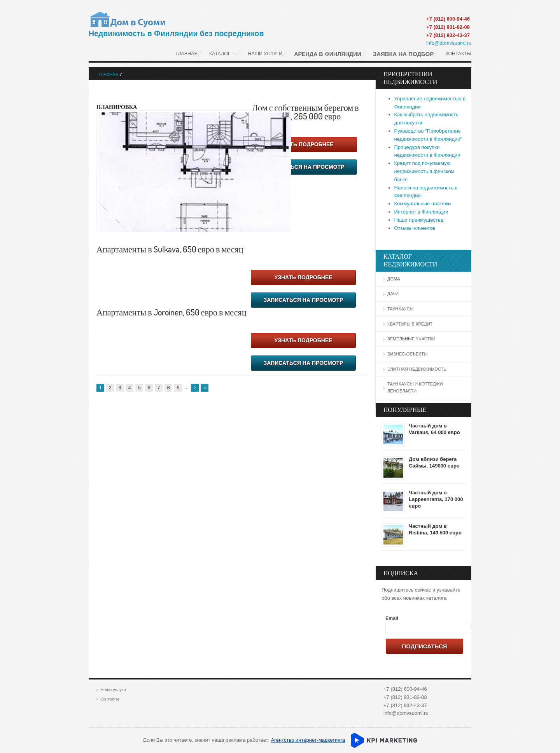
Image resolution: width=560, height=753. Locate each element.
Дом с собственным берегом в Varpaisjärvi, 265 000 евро (305, 112)
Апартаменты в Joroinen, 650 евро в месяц (171, 312)
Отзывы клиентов (415, 228)
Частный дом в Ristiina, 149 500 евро (435, 529)
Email (392, 618)
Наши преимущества (419, 220)
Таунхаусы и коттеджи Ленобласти (415, 387)
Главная (109, 74)
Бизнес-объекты (407, 354)
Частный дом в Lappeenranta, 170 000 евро (436, 499)
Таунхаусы (400, 309)
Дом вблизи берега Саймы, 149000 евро (434, 462)
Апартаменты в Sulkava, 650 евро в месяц (170, 249)
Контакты (110, 699)
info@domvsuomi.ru (449, 43)
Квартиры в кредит (410, 324)
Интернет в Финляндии (421, 212)
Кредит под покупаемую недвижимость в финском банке (424, 171)
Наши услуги (113, 690)
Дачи (393, 294)
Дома (394, 279)
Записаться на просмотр (305, 167)
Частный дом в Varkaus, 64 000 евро (434, 429)
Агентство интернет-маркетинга (308, 740)
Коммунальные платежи (423, 204)
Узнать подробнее (304, 144)
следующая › (195, 388)
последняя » (205, 388)
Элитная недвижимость (417, 369)
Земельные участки (411, 339)
